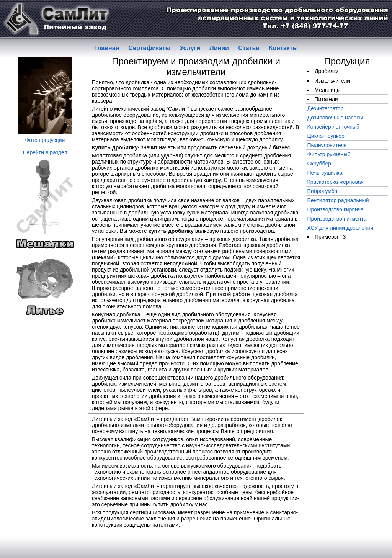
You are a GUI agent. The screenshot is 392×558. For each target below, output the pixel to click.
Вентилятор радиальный (338, 200)
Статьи (249, 48)
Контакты (283, 48)
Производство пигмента (337, 219)
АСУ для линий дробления (341, 228)
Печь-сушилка (325, 173)
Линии (219, 48)
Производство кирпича (336, 209)
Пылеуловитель (327, 145)
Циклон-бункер (326, 136)
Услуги (190, 48)
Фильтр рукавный (329, 154)
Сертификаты (149, 48)
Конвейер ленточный (333, 127)
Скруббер (319, 164)
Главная (107, 48)
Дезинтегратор (326, 108)
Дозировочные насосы (335, 118)
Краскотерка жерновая (336, 182)
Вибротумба (323, 191)
